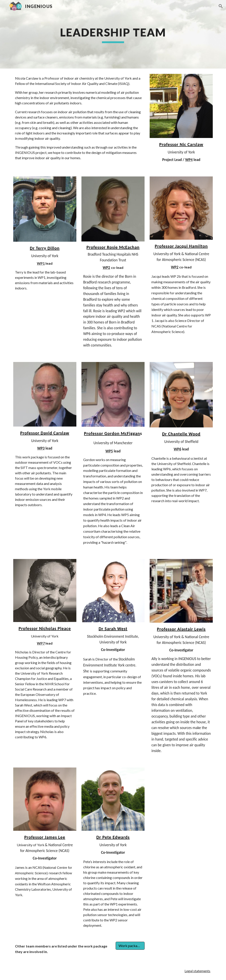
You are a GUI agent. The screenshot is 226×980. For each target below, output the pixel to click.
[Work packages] (130, 946)
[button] (221, 6)
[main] (113, 34)
